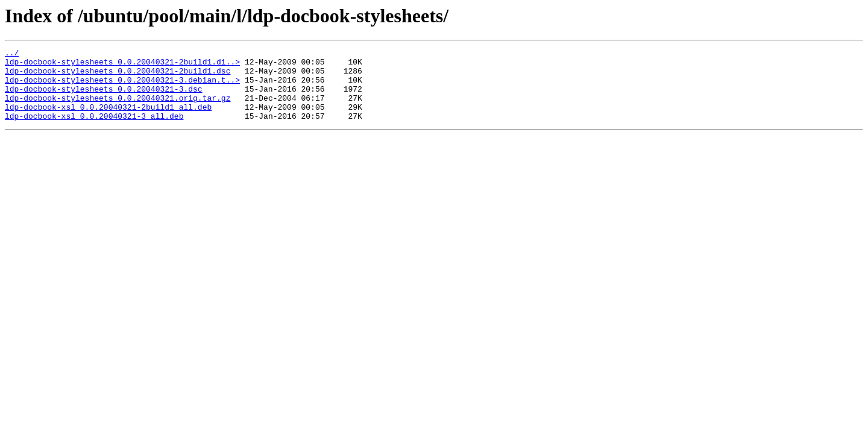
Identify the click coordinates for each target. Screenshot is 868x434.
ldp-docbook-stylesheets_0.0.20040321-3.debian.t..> (122, 87)
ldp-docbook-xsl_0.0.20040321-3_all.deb (94, 130)
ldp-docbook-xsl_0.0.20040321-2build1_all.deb (108, 119)
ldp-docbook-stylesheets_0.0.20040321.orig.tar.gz (118, 108)
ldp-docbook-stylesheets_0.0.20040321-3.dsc (104, 98)
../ (12, 54)
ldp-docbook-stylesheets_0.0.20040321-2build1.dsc (118, 76)
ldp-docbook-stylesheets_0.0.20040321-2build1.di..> (122, 65)
